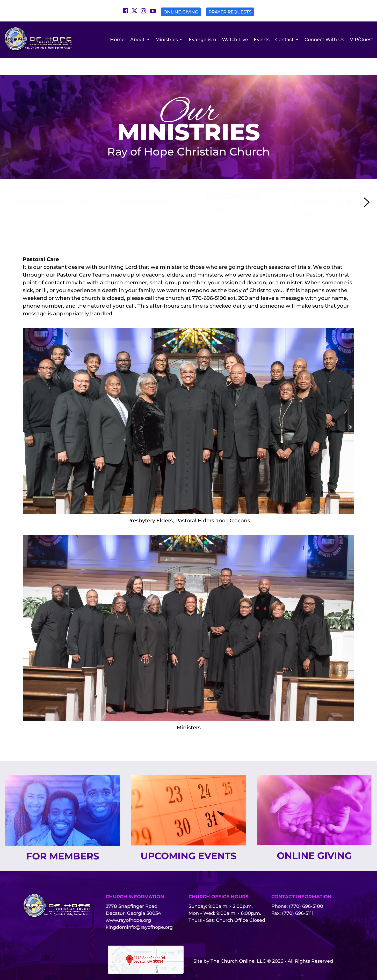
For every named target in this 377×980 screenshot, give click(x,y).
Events (262, 39)
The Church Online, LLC (238, 946)
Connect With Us (324, 39)
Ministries (167, 39)
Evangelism (202, 39)
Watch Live (235, 39)
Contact (284, 39)
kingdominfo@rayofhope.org (139, 913)
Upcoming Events (189, 841)
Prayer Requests (230, 12)
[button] (55, 188)
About (137, 39)
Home (117, 39)
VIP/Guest (361, 39)
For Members (63, 842)
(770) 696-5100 (306, 892)
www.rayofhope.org (128, 906)
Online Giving (181, 12)
